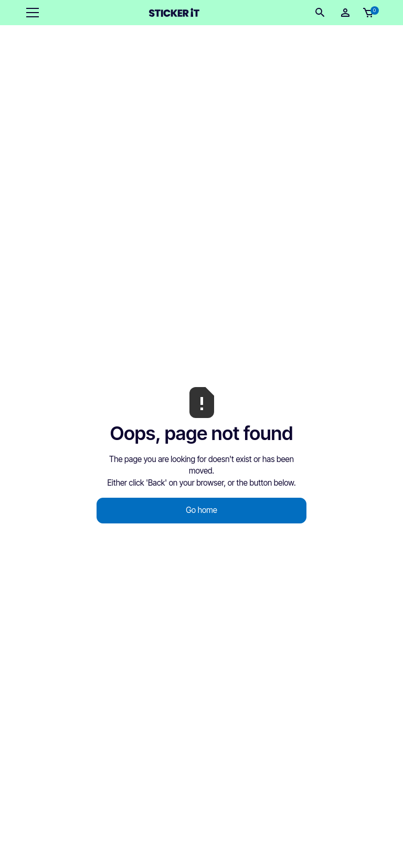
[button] (30, 13)
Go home (201, 510)
